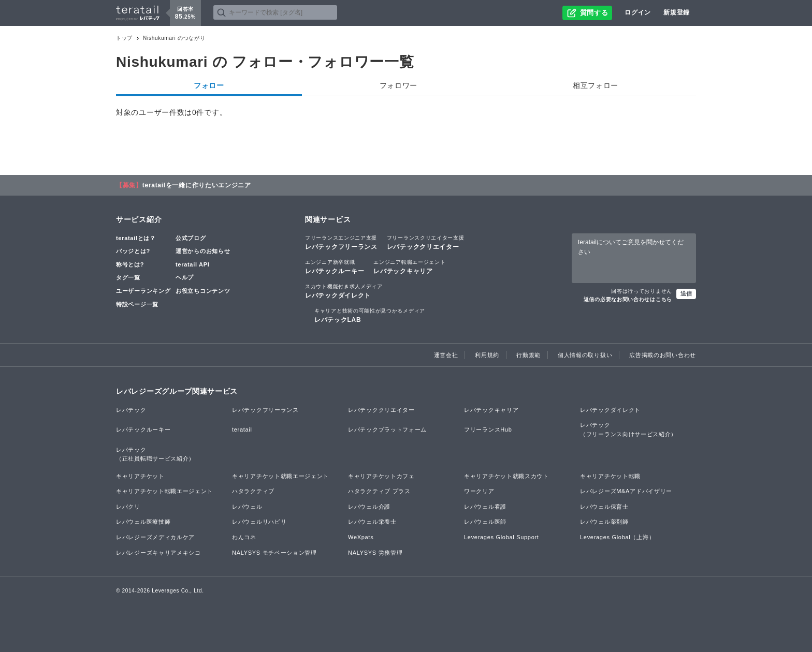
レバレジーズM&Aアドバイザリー (626, 491)
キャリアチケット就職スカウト (506, 476)
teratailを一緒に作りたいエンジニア (197, 185)
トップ (124, 38)
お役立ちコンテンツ (203, 291)
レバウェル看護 (485, 507)
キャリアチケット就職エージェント (280, 476)
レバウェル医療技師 (143, 522)
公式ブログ (191, 238)
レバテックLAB (370, 315)
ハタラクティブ (253, 491)
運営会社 (446, 355)
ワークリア (479, 491)
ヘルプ (185, 277)
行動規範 (528, 355)
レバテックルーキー (335, 266)
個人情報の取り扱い (585, 355)
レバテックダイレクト (344, 291)
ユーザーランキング (143, 291)
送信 (686, 293)
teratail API (192, 264)
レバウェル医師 (485, 522)
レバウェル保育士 (604, 507)
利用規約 (487, 355)
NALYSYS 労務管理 (375, 553)
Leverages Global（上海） (617, 537)
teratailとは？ (136, 238)
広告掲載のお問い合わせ (663, 355)
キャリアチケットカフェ (381, 476)
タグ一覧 (128, 277)
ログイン (638, 12)
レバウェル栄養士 (372, 522)
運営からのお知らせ (203, 251)
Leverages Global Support (502, 537)
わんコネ (244, 537)
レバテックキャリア (409, 266)
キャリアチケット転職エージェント (164, 491)
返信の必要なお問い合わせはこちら (628, 299)
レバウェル (247, 507)
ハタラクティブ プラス (379, 491)
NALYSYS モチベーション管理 (274, 553)
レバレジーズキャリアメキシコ (158, 553)
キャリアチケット (140, 476)
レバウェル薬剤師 (604, 522)
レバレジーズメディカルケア (155, 537)
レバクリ (128, 507)
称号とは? (130, 264)
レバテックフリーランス (341, 242)
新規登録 (677, 12)
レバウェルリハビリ (259, 522)
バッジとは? (133, 251)
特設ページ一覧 (137, 304)
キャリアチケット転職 (610, 476)
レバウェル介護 (369, 507)
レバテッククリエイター (426, 242)
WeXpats (361, 537)
